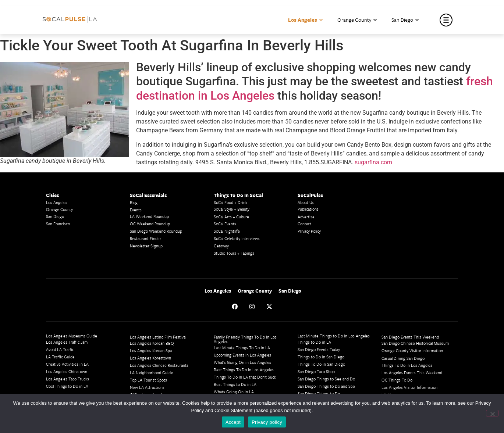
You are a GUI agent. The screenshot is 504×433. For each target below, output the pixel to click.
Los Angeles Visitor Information (409, 387)
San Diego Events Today (319, 349)
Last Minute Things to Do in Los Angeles (334, 336)
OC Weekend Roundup (150, 224)
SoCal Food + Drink (230, 202)
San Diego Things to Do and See (326, 386)
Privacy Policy (309, 231)
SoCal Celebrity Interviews (237, 238)
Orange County (357, 20)
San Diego (405, 20)
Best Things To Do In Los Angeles (244, 370)
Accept (233, 422)
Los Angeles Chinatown (67, 371)
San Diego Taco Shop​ (316, 371)
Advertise (306, 217)
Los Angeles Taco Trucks (68, 379)
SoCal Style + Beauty (232, 209)
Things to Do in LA (314, 342)
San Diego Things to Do (319, 393)
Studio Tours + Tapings (234, 253)
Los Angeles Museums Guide (72, 336)
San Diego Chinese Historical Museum (415, 343)
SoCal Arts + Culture (231, 217)
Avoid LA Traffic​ (60, 349)
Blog (134, 202)
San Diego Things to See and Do (326, 379)
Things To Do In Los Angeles (407, 365)
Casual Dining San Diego (403, 358)
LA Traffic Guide (60, 357)
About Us (306, 202)
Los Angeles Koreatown (150, 358)
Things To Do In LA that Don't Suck (245, 377)
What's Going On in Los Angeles (242, 362)
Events (136, 210)
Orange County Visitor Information (412, 350)
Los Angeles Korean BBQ (152, 343)
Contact (304, 224)
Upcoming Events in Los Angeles (242, 355)
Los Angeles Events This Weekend (412, 373)
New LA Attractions (147, 387)
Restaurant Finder (145, 238)
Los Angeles (305, 20)
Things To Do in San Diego (321, 364)
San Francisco (58, 224)
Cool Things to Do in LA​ (67, 386)
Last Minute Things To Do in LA (242, 348)
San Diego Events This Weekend (410, 337)
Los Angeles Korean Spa (151, 350)
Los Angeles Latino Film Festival (158, 337)
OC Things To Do (397, 380)
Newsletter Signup (146, 246)
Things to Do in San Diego (321, 357)
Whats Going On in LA (234, 392)
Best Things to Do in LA (235, 384)
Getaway (221, 246)
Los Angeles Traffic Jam (67, 342)
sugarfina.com (373, 162)
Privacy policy (267, 422)
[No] (492, 413)
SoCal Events (225, 224)
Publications (308, 209)
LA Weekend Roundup (149, 216)
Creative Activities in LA (67, 364)
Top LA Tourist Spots (148, 380)
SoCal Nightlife (227, 231)
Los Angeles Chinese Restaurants (159, 365)
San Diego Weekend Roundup (156, 231)
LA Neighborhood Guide (151, 373)
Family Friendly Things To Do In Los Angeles (245, 339)
